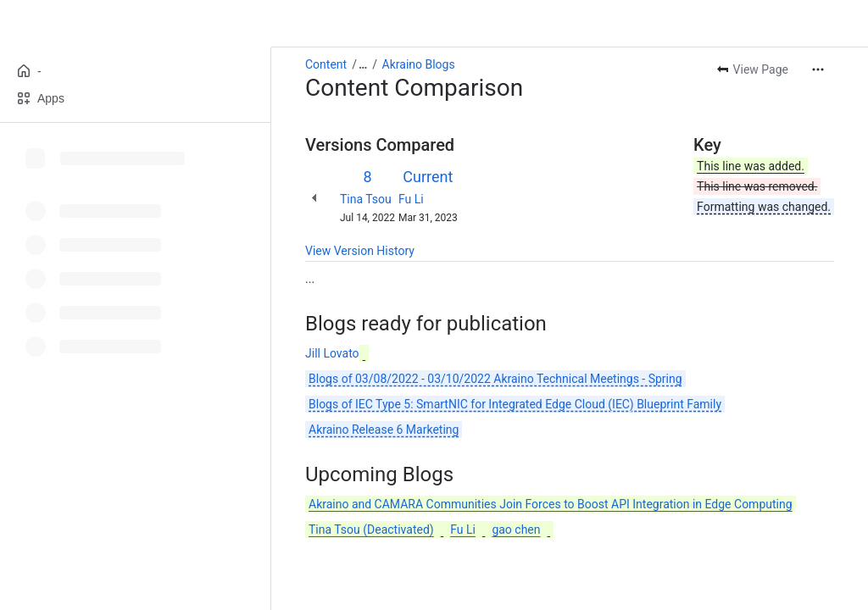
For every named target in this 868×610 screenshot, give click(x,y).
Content (326, 64)
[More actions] (818, 69)
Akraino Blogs (419, 64)
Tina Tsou (366, 199)
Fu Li (411, 199)
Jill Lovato (332, 353)
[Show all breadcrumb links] (363, 64)
